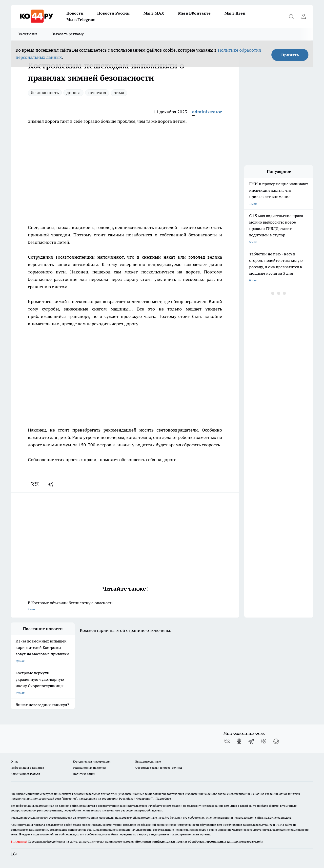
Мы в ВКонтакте (194, 13)
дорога (73, 93)
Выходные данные (148, 761)
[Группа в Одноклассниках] (239, 741)
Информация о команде (27, 768)
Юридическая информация (92, 761)
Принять (290, 55)
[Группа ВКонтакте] (227, 741)
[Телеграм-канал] (251, 741)
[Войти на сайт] (304, 16)
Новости (75, 13)
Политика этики (84, 774)
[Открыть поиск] (291, 16)
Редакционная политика (90, 768)
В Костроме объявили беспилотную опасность (125, 606)
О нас (14, 761)
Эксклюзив (28, 34)
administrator (207, 112)
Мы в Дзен (235, 13)
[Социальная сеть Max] (276, 741)
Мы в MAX (154, 13)
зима (119, 93)
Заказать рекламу (68, 34)
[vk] (35, 484)
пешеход (97, 93)
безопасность (45, 93)
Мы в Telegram (81, 20)
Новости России (113, 13)
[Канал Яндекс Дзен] (264, 741)
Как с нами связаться (25, 774)
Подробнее (163, 798)
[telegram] (52, 484)
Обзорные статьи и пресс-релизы (159, 768)
